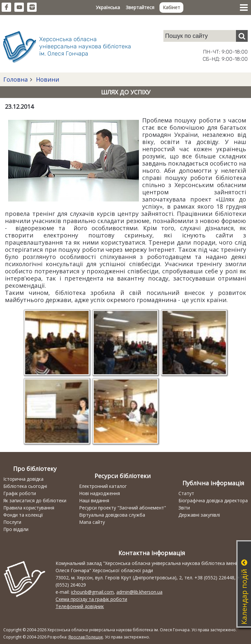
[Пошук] (242, 36)
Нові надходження (100, 493)
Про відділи (16, 529)
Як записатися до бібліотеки (35, 500)
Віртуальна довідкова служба (112, 515)
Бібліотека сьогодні (25, 486)
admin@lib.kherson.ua (139, 592)
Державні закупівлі (199, 515)
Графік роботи (20, 493)
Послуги (12, 522)
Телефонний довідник (80, 606)
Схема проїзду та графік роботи (91, 599)
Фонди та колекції (23, 515)
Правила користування (29, 508)
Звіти (184, 508)
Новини (47, 79)
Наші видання (94, 500)
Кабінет (171, 7)
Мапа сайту (92, 522)
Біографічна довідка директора (213, 500)
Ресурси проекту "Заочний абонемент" (123, 508)
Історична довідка (23, 479)
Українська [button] (108, 7)
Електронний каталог (103, 486)
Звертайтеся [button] (140, 7)
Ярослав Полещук (86, 637)
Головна (16, 79)
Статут (186, 493)
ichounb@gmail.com (92, 592)
